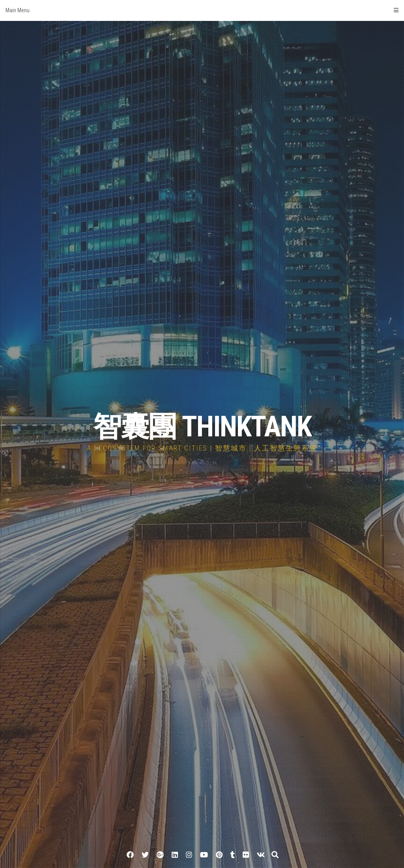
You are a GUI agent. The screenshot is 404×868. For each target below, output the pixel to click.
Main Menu (202, 10)
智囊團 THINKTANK (202, 427)
